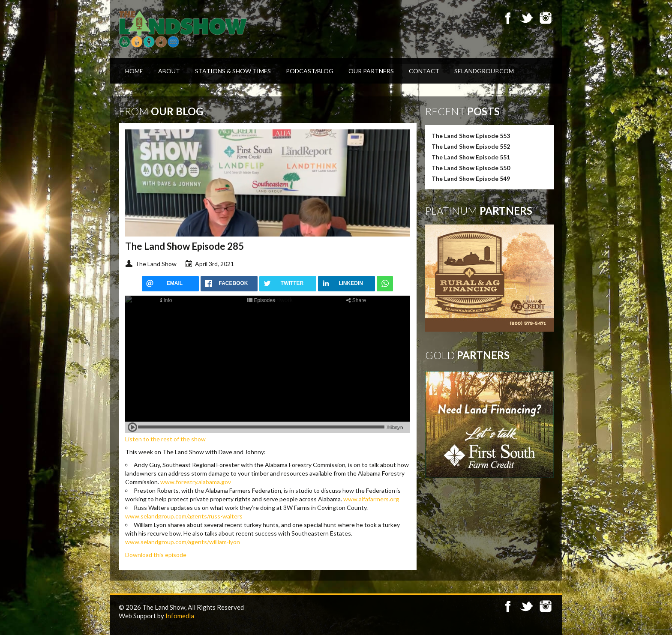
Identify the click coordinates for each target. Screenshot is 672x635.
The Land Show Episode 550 (471, 168)
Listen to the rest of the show (165, 439)
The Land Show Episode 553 (471, 136)
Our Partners (371, 71)
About (169, 71)
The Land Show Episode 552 (471, 146)
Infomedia (180, 616)
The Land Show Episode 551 (471, 157)
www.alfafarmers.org (371, 499)
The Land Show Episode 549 (471, 178)
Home (134, 71)
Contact (424, 71)
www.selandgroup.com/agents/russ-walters (184, 516)
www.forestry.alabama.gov (196, 482)
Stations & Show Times (233, 71)
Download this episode (156, 555)
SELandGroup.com (484, 71)
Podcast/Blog (310, 71)
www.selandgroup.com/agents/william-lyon (183, 542)
